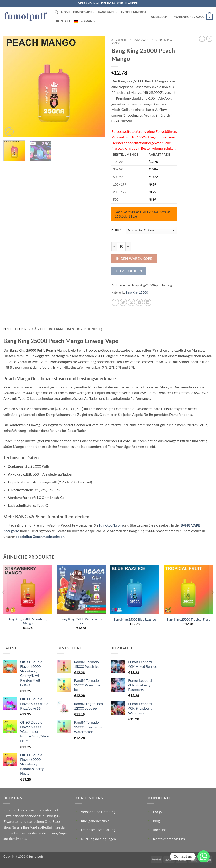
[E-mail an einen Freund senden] (131, 302)
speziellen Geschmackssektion (40, 536)
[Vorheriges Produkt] (209, 39)
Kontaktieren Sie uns (169, 839)
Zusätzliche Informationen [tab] (51, 329)
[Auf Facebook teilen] (115, 302)
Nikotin (116, 230)
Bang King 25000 (137, 292)
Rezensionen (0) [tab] (90, 329)
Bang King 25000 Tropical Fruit (188, 619)
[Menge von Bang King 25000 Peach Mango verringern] (114, 246)
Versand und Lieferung (98, 812)
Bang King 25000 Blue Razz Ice (135, 619)
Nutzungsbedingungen (98, 839)
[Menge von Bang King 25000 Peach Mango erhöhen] (128, 246)
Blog (156, 821)
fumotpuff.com (111, 525)
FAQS (157, 812)
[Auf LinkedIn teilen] (148, 302)
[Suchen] (56, 12)
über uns (160, 830)
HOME (66, 12)
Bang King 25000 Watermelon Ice (81, 621)
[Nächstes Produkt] (202, 39)
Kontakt (63, 21)
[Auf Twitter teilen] (123, 302)
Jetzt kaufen (129, 271)
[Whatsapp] (204, 856)
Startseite (120, 40)
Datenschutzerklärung (98, 830)
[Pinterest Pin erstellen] (139, 302)
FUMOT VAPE (84, 12)
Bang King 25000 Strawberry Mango (28, 621)
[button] (159, 17)
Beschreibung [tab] (14, 329)
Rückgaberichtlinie (95, 821)
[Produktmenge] (121, 246)
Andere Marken (135, 12)
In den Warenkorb (134, 259)
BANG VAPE (108, 12)
